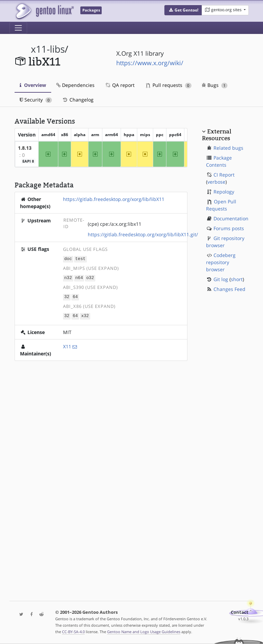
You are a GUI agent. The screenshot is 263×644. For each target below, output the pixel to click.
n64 (79, 278)
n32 (68, 278)
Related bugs (228, 148)
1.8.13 (25, 148)
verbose (216, 182)
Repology (224, 192)
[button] (183, 10)
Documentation (231, 218)
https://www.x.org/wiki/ (150, 63)
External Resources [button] (217, 135)
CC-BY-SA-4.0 (73, 632)
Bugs (215, 85)
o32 (90, 278)
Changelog (78, 100)
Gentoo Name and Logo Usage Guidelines (144, 632)
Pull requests (169, 85)
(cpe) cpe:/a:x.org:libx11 (115, 224)
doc (68, 259)
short (237, 279)
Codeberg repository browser (221, 262)
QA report (120, 85)
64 (75, 296)
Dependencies (75, 85)
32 (67, 296)
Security (36, 100)
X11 (67, 345)
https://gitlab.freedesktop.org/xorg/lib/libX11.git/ (143, 234)
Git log (221, 279)
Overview (33, 85)
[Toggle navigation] (18, 28)
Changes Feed (229, 289)
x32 (85, 315)
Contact (240, 612)
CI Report (224, 175)
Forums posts (229, 228)
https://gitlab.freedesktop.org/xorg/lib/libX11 (114, 199)
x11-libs (48, 49)
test (80, 259)
